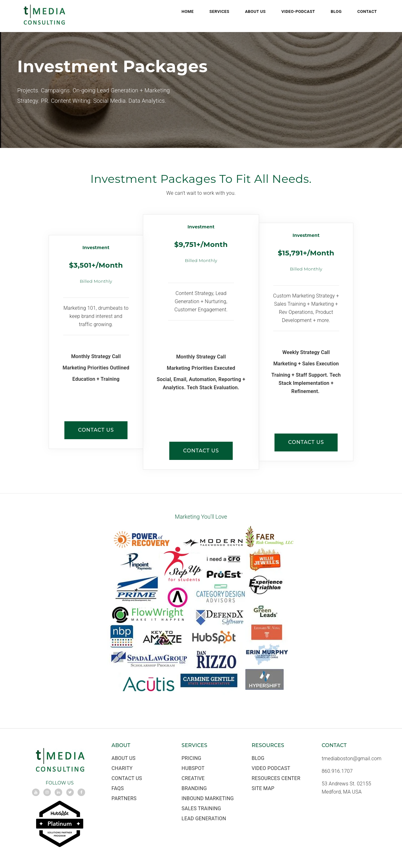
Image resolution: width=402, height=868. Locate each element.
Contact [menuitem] (367, 11)
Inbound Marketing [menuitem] (208, 799)
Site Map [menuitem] (263, 789)
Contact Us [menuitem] (127, 779)
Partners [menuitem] (124, 799)
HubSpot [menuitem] (193, 769)
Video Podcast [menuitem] (271, 769)
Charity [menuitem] (122, 769)
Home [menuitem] (188, 11)
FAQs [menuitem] (118, 789)
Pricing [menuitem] (191, 759)
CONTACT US (96, 431)
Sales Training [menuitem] (201, 809)
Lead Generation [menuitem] (204, 819)
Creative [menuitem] (193, 779)
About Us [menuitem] (255, 11)
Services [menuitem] (219, 11)
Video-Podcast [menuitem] (298, 11)
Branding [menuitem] (194, 789)
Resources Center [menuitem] (276, 779)
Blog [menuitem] (336, 11)
